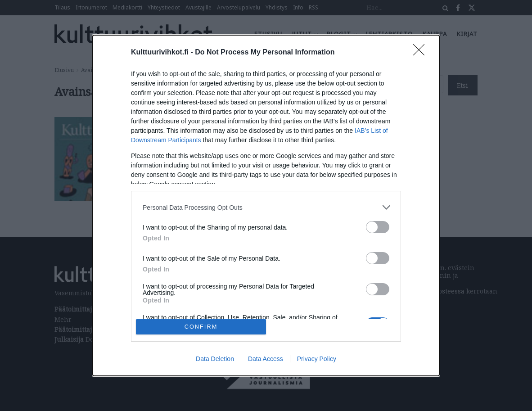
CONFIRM (201, 327)
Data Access (266, 359)
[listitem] (266, 207)
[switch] (378, 227)
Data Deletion (215, 359)
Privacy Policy (317, 359)
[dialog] (266, 205)
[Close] (422, 53)
